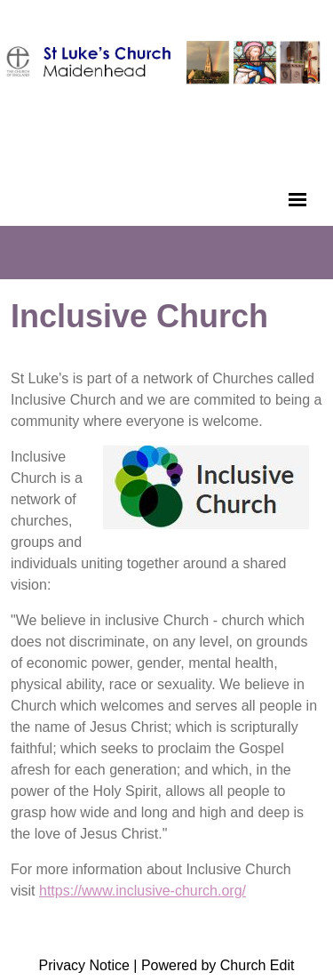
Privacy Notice (84, 965)
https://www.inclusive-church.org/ (143, 891)
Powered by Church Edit (218, 965)
